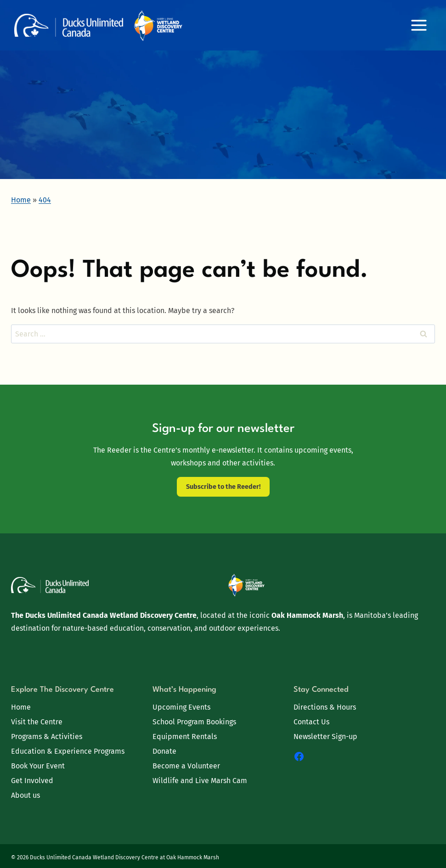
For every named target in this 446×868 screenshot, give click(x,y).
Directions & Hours (325, 707)
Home (21, 707)
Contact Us (311, 722)
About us (25, 795)
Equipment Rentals (185, 736)
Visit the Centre (37, 722)
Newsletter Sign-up (325, 736)
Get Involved (32, 781)
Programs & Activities (47, 736)
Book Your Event (38, 766)
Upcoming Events (181, 707)
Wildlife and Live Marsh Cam (200, 781)
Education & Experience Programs (68, 751)
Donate (164, 751)
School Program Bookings (194, 722)
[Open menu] (419, 25)
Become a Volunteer (186, 766)
